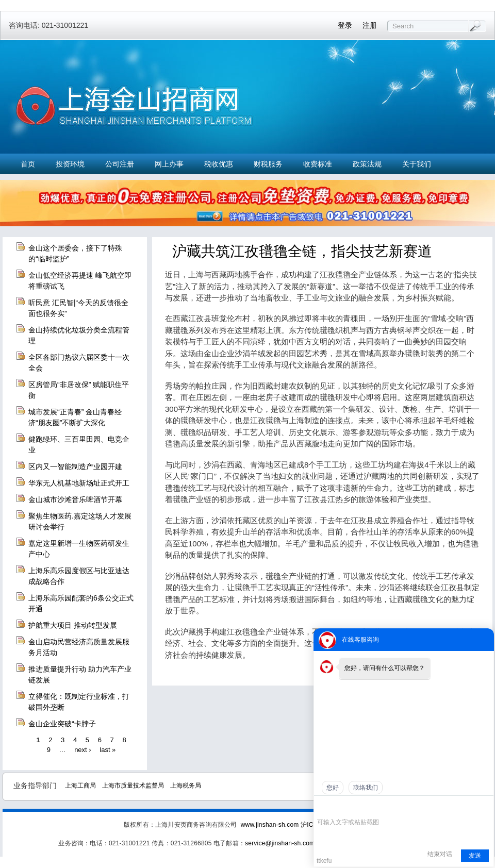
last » (108, 750)
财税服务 (268, 164)
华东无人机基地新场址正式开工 (79, 483)
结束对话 (440, 854)
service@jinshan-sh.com (280, 843)
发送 (475, 856)
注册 (370, 25)
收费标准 (318, 164)
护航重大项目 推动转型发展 (73, 625)
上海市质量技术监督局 (133, 786)
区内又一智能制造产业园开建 (75, 466)
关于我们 (417, 164)
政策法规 (367, 164)
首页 (28, 164)
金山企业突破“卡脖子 (62, 724)
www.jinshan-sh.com (271, 825)
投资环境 (70, 164)
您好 (333, 788)
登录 (345, 25)
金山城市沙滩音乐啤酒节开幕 (75, 499)
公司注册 (120, 164)
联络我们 (366, 788)
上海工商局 (80, 786)
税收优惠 (219, 164)
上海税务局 (186, 786)
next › (83, 750)
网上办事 (169, 164)
